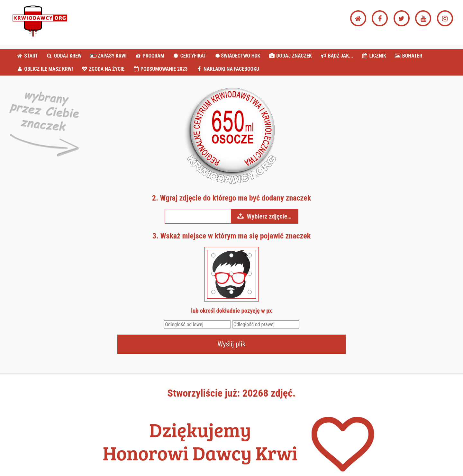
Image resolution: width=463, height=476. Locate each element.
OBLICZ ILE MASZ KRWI (45, 69)
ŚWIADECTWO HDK (237, 56)
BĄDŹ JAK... (336, 56)
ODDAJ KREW (64, 56)
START (27, 56)
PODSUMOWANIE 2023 (160, 69)
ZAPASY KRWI (108, 56)
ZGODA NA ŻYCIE (103, 69)
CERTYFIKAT (189, 56)
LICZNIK (374, 56)
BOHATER (409, 56)
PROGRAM (149, 56)
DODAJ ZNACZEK (290, 56)
